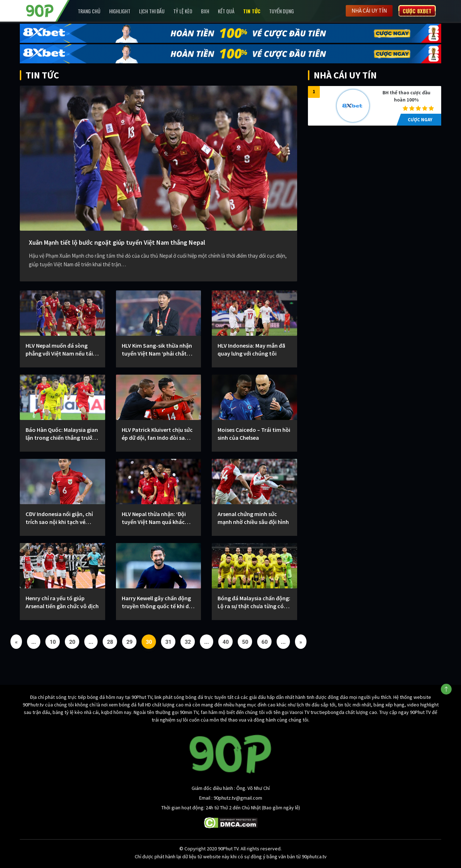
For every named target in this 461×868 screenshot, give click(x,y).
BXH (205, 11)
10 (53, 642)
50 (245, 642)
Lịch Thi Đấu (152, 11)
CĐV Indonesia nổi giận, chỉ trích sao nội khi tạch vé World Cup (59, 518)
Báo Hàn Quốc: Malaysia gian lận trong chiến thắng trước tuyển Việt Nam (62, 434)
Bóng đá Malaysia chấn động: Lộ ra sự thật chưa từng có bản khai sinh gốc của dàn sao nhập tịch (254, 602)
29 (129, 642)
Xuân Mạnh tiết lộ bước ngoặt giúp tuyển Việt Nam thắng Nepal (117, 242)
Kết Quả (226, 11)
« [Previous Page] (16, 642)
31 (168, 642)
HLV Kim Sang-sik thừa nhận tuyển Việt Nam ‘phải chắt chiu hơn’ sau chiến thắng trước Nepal (157, 350)
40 (226, 642)
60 (265, 642)
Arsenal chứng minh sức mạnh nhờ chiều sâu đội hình (253, 518)
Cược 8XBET (417, 11)
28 (110, 642)
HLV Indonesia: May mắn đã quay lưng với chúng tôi (251, 349)
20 (72, 642)
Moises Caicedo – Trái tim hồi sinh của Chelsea (254, 434)
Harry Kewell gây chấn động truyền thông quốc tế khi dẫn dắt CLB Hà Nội (158, 602)
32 (188, 642)
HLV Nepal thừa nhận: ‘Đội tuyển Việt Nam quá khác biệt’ (154, 518)
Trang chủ (89, 11)
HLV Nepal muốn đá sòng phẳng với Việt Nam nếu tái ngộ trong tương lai (59, 350)
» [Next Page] (301, 642)
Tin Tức (252, 11)
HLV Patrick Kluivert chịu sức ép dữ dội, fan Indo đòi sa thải (157, 434)
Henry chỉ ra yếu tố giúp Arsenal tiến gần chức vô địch (62, 602)
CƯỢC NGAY (420, 120)
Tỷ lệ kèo (183, 11)
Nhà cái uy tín (369, 11)
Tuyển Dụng (281, 11)
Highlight (120, 11)
